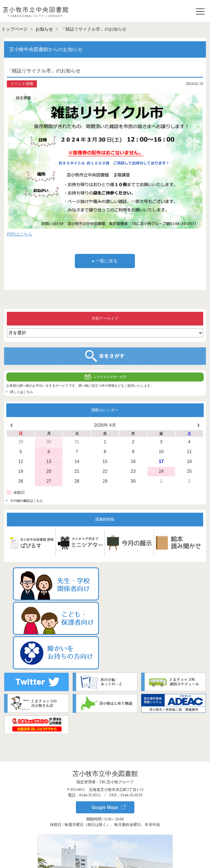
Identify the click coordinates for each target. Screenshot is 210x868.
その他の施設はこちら (26, 501)
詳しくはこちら (22, 392)
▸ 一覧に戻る (105, 261)
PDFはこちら (20, 234)
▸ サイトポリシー (105, 859)
